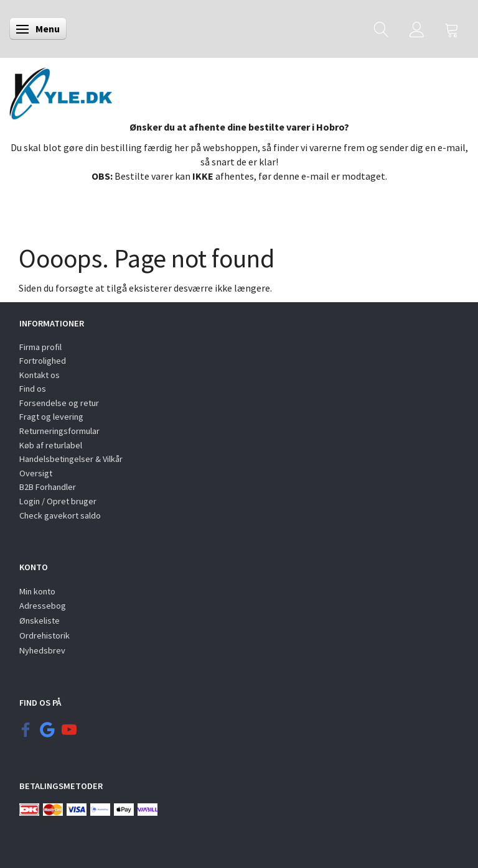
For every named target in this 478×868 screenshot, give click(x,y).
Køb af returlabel (51, 445)
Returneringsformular (59, 431)
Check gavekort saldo (60, 515)
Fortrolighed (43, 361)
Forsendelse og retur (59, 403)
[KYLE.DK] (61, 90)
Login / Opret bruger (58, 501)
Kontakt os (40, 375)
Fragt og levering (51, 417)
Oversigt (36, 473)
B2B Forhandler (48, 487)
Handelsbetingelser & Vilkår (71, 459)
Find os (33, 389)
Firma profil (40, 347)
